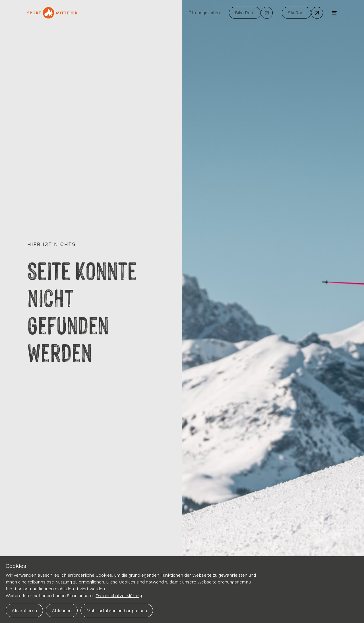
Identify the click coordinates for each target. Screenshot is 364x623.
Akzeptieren (24, 611)
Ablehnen (62, 611)
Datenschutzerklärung (119, 596)
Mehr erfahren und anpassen (117, 611)
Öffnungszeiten (204, 13)
